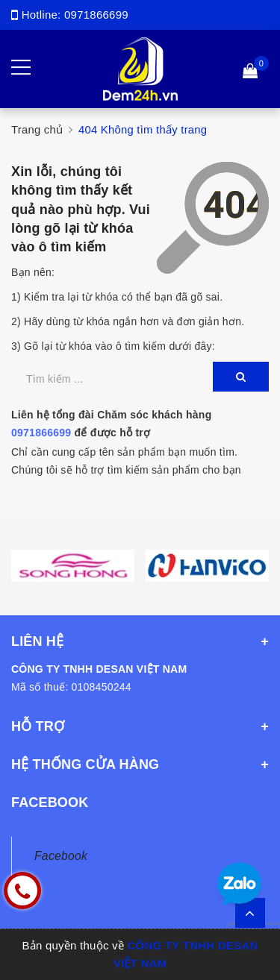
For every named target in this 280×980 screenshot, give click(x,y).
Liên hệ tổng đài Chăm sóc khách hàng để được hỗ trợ (111, 424)
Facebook (61, 856)
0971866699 (96, 15)
